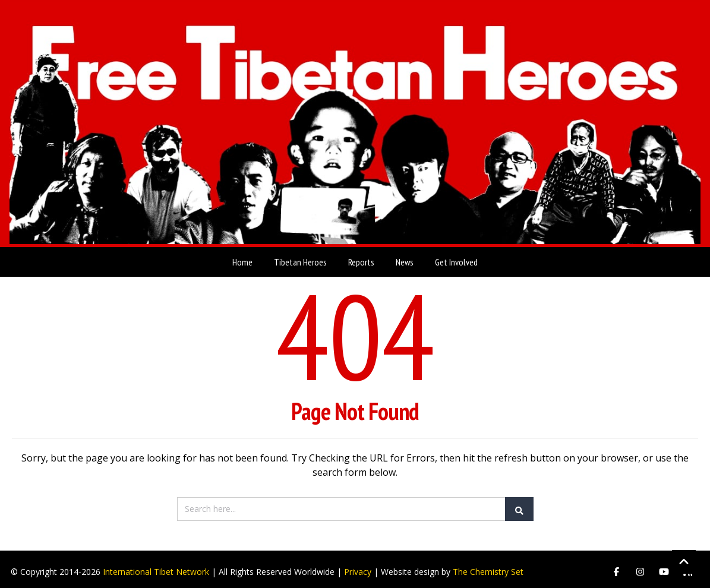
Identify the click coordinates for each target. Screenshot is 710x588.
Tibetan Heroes (300, 257)
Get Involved (456, 257)
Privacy (358, 566)
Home (242, 257)
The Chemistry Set (488, 566)
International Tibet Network (156, 566)
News (405, 257)
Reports (361, 257)
